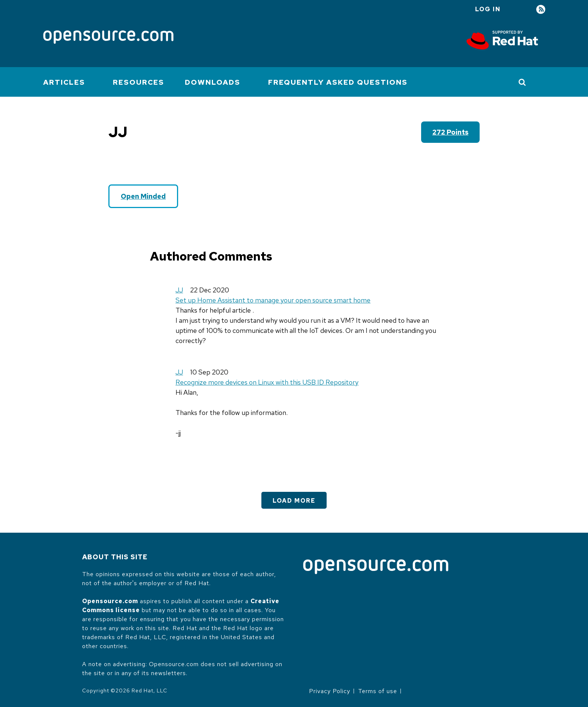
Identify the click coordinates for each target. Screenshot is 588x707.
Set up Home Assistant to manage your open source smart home (273, 300)
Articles (64, 82)
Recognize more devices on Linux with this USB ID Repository (267, 382)
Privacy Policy (330, 691)
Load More (294, 501)
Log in (488, 9)
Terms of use (378, 691)
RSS (541, 10)
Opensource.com (110, 601)
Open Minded (143, 196)
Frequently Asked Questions (338, 82)
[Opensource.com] (108, 38)
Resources (139, 82)
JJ (179, 290)
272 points (450, 132)
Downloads (213, 82)
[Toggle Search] (523, 82)
